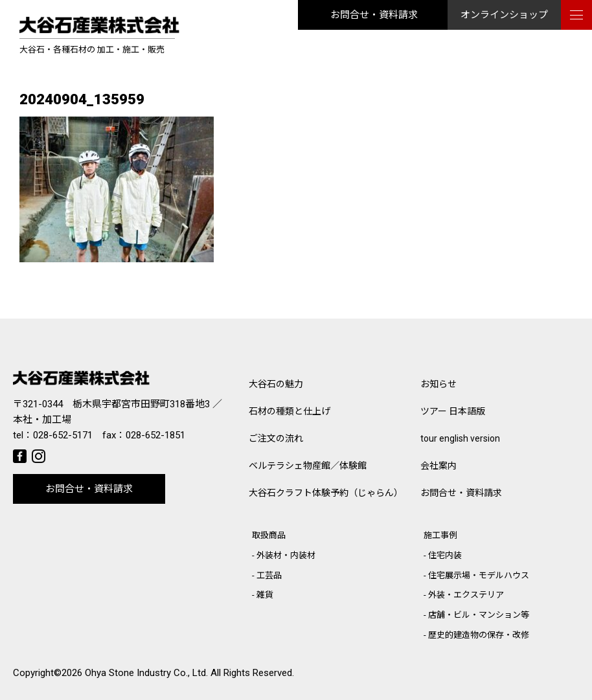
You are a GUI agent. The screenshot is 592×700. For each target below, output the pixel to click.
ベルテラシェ (308, 466)
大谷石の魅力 (276, 384)
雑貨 (265, 595)
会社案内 (438, 466)
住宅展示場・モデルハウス (479, 575)
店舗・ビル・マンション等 (479, 615)
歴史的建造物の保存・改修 (479, 635)
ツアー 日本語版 (453, 411)
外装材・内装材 (286, 555)
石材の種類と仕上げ (290, 411)
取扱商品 (269, 535)
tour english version (460, 438)
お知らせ (438, 384)
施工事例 (440, 535)
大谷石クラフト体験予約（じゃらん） (326, 493)
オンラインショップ (504, 15)
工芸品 (269, 575)
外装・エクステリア (466, 595)
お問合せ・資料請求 (374, 15)
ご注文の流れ (276, 438)
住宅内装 (445, 555)
